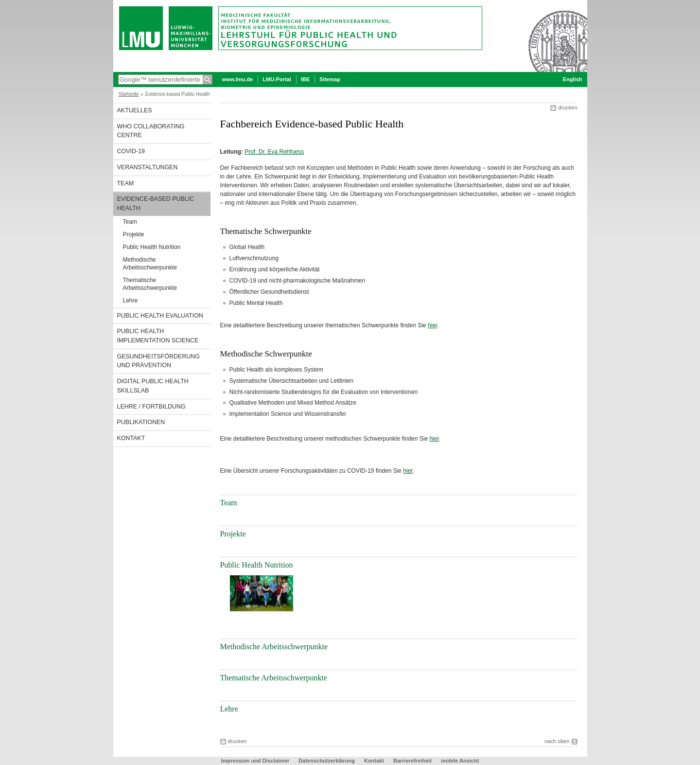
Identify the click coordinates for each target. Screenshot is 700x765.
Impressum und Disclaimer (255, 761)
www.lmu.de (238, 79)
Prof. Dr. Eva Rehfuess (274, 152)
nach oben (557, 741)
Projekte (134, 234)
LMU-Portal (277, 79)
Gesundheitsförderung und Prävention (158, 361)
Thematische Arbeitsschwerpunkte (150, 284)
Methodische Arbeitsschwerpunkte (150, 264)
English (573, 79)
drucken (568, 107)
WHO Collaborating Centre (151, 131)
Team (126, 183)
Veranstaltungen (148, 167)
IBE (305, 79)
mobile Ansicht (460, 761)
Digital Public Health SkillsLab (153, 386)
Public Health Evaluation (160, 316)
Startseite (129, 94)
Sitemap (330, 79)
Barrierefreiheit (413, 761)
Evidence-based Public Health (156, 204)
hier (432, 325)
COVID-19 (131, 151)
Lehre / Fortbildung (151, 407)
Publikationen (141, 422)
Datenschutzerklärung (327, 761)
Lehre (131, 301)
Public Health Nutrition (152, 247)
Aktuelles (135, 110)
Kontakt (131, 438)
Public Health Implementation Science (158, 336)
